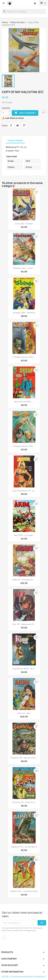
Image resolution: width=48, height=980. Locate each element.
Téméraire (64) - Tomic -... (24, 268)
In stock (10, 151)
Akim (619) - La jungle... (24, 535)
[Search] (24, 11)
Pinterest (24, 125)
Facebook (4, 938)
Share (11, 125)
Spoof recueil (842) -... (24, 402)
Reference (11, 147)
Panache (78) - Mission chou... (24, 758)
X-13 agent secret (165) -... (24, 446)
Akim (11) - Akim (24, 713)
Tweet (18, 125)
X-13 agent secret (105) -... (24, 357)
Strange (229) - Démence (24, 313)
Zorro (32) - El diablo (24, 224)
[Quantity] (5, 113)
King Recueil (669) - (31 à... (24, 669)
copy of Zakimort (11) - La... (24, 491)
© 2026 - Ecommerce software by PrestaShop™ (24, 977)
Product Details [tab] (15, 141)
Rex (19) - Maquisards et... (24, 624)
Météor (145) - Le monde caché (24, 891)
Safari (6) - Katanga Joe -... (24, 580)
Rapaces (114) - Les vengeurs (24, 847)
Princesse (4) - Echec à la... (24, 802)
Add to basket (25, 113)
